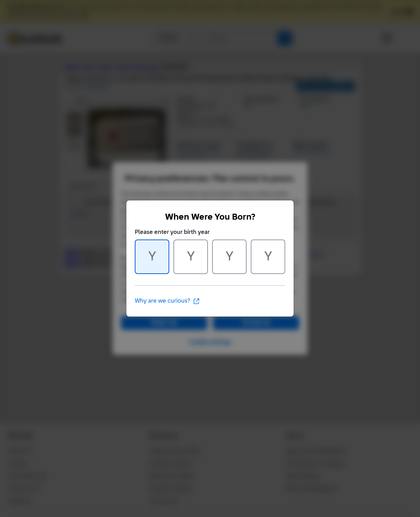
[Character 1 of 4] (152, 257)
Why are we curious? (167, 301)
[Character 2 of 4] (191, 257)
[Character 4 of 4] (268, 257)
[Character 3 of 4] (229, 257)
